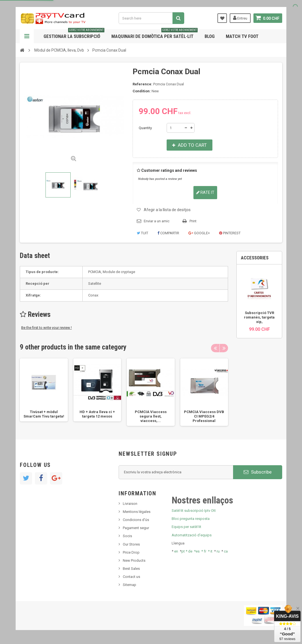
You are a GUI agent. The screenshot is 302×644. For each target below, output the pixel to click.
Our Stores (131, 544)
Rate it (205, 192)
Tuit (142, 233)
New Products (134, 560)
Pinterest (230, 233)
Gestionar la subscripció (74, 34)
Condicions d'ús (136, 520)
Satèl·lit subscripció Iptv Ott (194, 511)
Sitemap (130, 585)
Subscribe (258, 472)
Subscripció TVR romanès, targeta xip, (259, 317)
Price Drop (131, 552)
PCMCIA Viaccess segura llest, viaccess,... (151, 416)
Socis (127, 536)
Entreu (240, 18)
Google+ (199, 233)
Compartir (168, 233)
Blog (210, 36)
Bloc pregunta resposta (191, 519)
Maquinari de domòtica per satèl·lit (154, 34)
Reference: (142, 84)
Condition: (142, 91)
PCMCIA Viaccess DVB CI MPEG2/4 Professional (204, 416)
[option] (44, 390)
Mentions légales (137, 512)
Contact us (131, 577)
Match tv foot (242, 36)
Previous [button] (215, 348)
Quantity (145, 128)
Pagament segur (136, 528)
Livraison (130, 504)
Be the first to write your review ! (46, 328)
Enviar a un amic (157, 221)
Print (193, 221)
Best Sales (131, 569)
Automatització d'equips (192, 535)
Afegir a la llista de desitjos (167, 210)
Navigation (27, 36)
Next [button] (224, 348)
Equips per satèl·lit (186, 527)
